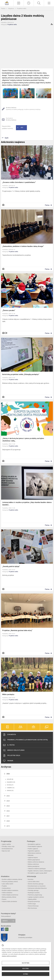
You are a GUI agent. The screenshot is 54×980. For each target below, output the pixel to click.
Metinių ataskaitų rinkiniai (9, 897)
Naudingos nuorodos (34, 893)
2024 (8, 801)
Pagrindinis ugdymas (34, 851)
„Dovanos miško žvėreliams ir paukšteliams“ (19, 182)
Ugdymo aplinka (6, 844)
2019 (8, 826)
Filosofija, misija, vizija (8, 846)
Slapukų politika (32, 899)
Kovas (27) (10, 785)
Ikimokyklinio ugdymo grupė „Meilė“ (38, 873)
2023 (8, 806)
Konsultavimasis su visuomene (37, 886)
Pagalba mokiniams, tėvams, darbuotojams (40, 871)
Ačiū (20, 128)
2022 (8, 811)
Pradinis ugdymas (33, 849)
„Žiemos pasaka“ (9, 310)
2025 (8, 796)
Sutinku (26, 974)
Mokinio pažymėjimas (34, 860)
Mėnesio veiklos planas (14, 750)
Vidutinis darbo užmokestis (10, 902)
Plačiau (47, 205)
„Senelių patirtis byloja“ (11, 566)
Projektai (4, 886)
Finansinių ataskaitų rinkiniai (10, 882)
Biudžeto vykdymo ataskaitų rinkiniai (12, 879)
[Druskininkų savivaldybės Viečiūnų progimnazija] (7, 3)
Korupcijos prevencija (34, 902)
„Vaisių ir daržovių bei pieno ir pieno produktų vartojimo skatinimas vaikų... (23, 440)
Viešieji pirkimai (6, 888)
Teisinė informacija (33, 906)
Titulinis (3, 9)
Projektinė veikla (22, 9)
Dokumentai (9, 735)
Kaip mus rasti (6, 851)
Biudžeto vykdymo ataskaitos (10, 890)
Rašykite (5, 921)
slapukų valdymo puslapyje (9, 956)
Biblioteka (31, 855)
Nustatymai (26, 963)
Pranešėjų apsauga (33, 890)
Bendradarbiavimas (7, 849)
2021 (8, 816)
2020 (8, 821)
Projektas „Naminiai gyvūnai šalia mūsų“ (17, 630)
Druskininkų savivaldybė (25, 937)
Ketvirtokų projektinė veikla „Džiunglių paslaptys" (21, 374)
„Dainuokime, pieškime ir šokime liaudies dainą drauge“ (23, 246)
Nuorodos (31, 879)
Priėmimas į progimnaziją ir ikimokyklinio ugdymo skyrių (25, 740)
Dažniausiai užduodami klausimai (37, 888)
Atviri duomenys (32, 908)
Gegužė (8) (10, 779)
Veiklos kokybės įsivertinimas (10, 895)
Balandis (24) (11, 782)
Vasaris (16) (11, 788)
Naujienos (11, 9)
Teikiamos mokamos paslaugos (37, 869)
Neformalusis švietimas (35, 853)
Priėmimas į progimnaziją (35, 895)
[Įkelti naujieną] (19, 3)
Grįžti (7, 138)
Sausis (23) (10, 791)
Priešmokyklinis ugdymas (35, 846)
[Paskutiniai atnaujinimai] (29, 3)
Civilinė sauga (32, 904)
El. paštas (9, 745)
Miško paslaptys (8, 694)
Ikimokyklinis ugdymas (34, 844)
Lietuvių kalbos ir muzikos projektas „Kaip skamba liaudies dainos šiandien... (27, 504)
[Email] (7, 929)
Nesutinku (26, 969)
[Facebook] (3, 929)
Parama (8, 761)
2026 (8, 774)
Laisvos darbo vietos (34, 882)
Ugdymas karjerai (33, 858)
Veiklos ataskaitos (7, 893)
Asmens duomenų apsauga (36, 884)
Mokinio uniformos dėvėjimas (36, 862)
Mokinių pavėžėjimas (34, 866)
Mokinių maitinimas (33, 864)
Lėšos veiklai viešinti (8, 884)
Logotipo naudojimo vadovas (36, 897)
